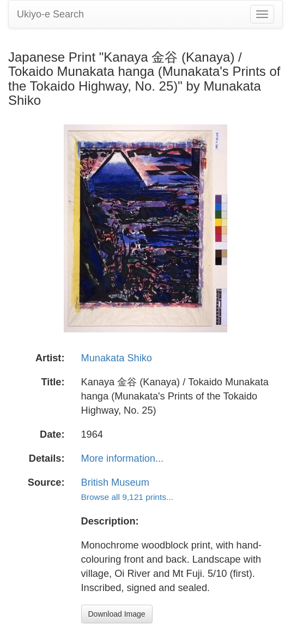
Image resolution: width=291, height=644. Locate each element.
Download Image (117, 614)
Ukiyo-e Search (50, 14)
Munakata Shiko (117, 358)
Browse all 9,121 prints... (127, 497)
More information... (123, 458)
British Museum (115, 482)
